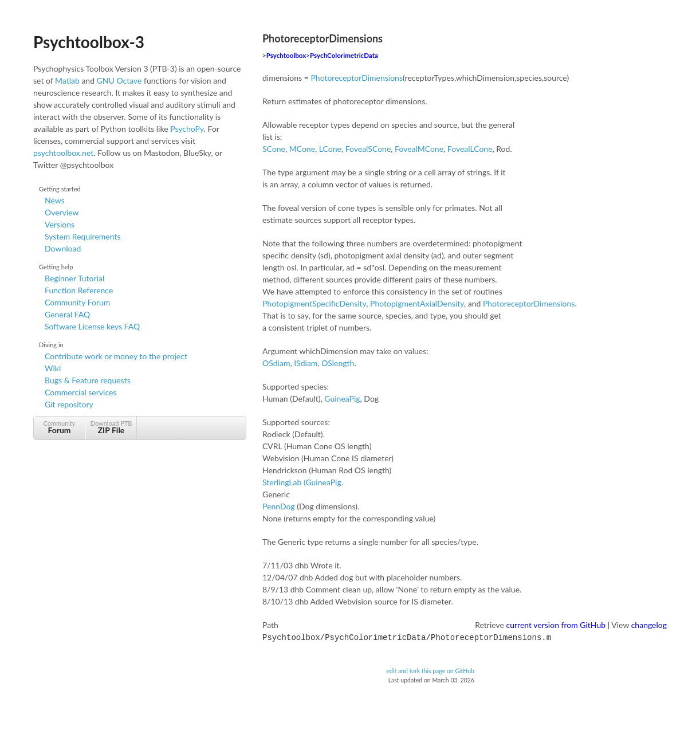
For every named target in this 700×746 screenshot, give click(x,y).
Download (63, 248)
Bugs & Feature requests (88, 380)
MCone (302, 149)
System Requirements (82, 236)
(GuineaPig (323, 482)
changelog (649, 625)
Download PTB (111, 427)
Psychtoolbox (286, 55)
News (55, 200)
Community (59, 427)
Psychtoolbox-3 (89, 42)
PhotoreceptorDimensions (357, 78)
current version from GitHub (556, 625)
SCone (274, 149)
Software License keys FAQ (92, 326)
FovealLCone (470, 149)
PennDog (279, 506)
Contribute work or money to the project (116, 356)
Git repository (69, 404)
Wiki (53, 368)
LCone (330, 149)
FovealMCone (419, 149)
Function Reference (79, 290)
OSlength (338, 363)
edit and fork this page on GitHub (430, 670)
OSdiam (276, 363)
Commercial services (80, 392)
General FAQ (67, 314)
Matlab (67, 81)
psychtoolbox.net (63, 153)
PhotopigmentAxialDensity (417, 303)
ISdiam (306, 363)
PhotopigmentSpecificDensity (314, 303)
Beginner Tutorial (74, 278)
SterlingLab (282, 482)
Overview (62, 212)
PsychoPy (187, 129)
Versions (60, 224)
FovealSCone (368, 149)
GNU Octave (119, 81)
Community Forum (77, 302)
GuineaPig (342, 398)
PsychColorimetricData (344, 55)
